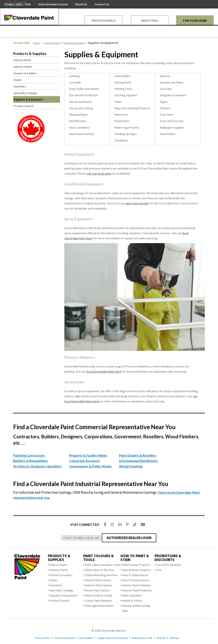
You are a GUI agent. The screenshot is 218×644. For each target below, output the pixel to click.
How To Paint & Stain (135, 558)
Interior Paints (58, 565)
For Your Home (52, 43)
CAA (159, 570)
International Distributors (138, 461)
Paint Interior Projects (136, 565)
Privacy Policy (34, 638)
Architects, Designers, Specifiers (37, 466)
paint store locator (137, 203)
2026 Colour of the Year (100, 570)
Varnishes (56, 585)
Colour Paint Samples (98, 601)
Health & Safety (132, 601)
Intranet (168, 638)
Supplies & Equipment (64, 595)
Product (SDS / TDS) (18, 4)
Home (37, 43)
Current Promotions (169, 565)
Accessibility (85, 638)
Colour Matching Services (101, 575)
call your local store (99, 174)
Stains (54, 580)
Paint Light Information (99, 606)
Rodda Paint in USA (147, 638)
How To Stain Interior (135, 575)
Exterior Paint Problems (137, 590)
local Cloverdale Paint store (104, 371)
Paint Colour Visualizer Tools (103, 565)
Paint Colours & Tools (98, 558)
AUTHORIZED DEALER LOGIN (129, 538)
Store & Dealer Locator (53, 4)
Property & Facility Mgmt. (88, 455)
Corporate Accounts (85, 461)
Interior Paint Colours (98, 580)
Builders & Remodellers (30, 461)
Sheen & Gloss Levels (99, 595)
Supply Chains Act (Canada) (114, 638)
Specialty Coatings (62, 590)
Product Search (60, 601)
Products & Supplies (74, 43)
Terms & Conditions (60, 638)
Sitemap (183, 638)
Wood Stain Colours (97, 590)
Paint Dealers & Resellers (138, 455)
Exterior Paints (59, 570)
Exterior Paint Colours (99, 585)
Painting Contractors (29, 455)
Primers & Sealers (61, 575)
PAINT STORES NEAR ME (81, 538)
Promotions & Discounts (168, 558)
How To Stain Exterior (136, 580)
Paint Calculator (132, 595)
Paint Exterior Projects (136, 570)
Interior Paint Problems (137, 585)
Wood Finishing (131, 466)
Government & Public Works (90, 466)
